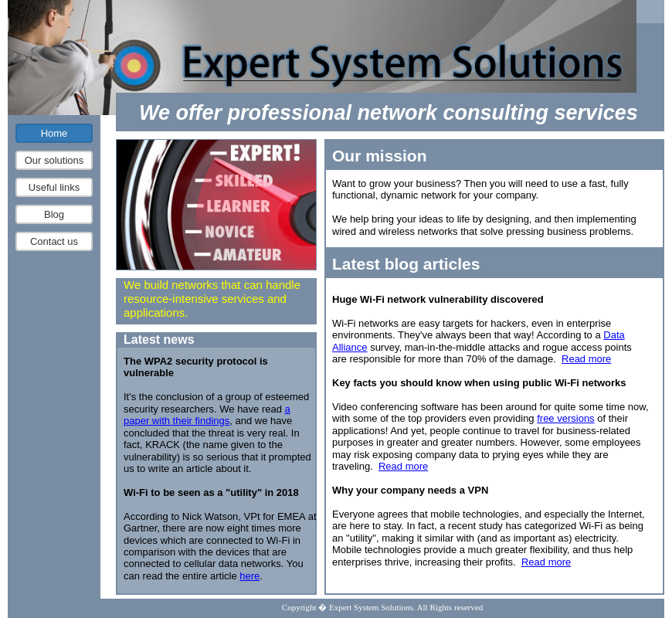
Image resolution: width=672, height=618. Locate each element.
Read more (586, 359)
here (249, 576)
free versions (565, 418)
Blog (54, 214)
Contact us (54, 241)
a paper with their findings (207, 415)
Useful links (54, 187)
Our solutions (54, 160)
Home (54, 133)
